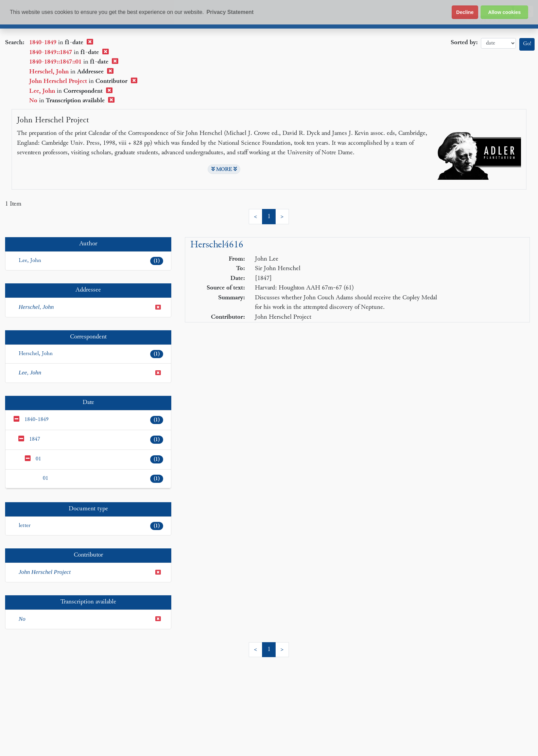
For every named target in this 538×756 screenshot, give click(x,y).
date (498, 43)
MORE (224, 169)
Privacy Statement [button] (230, 12)
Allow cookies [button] (504, 12)
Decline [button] (465, 12)
